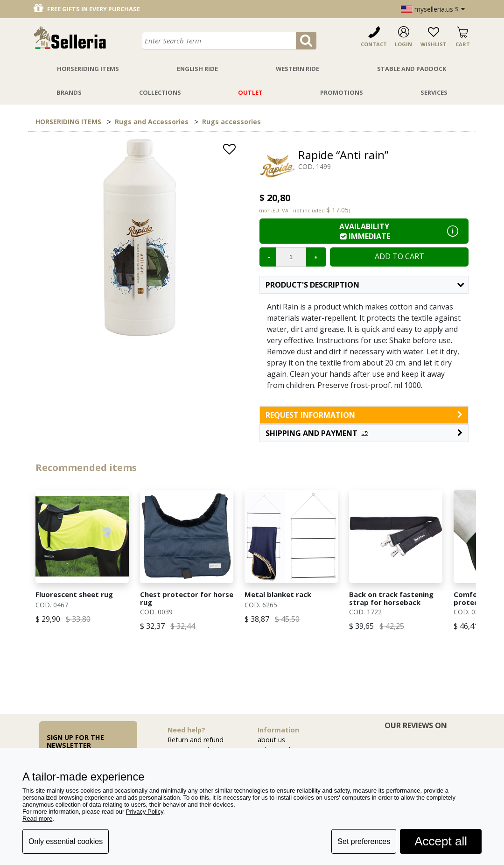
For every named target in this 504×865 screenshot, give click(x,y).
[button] (364, 433)
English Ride (197, 69)
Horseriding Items (88, 69)
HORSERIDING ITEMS (68, 122)
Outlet (250, 92)
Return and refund (196, 740)
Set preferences (364, 841)
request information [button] (364, 415)
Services (434, 92)
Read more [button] (37, 819)
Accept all (441, 841)
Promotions (342, 92)
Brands (69, 92)
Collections (160, 92)
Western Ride (297, 69)
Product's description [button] (365, 285)
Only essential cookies (66, 841)
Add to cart (399, 256)
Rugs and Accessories (152, 122)
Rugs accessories (231, 122)
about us (271, 740)
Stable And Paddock (412, 69)
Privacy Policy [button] (145, 812)
